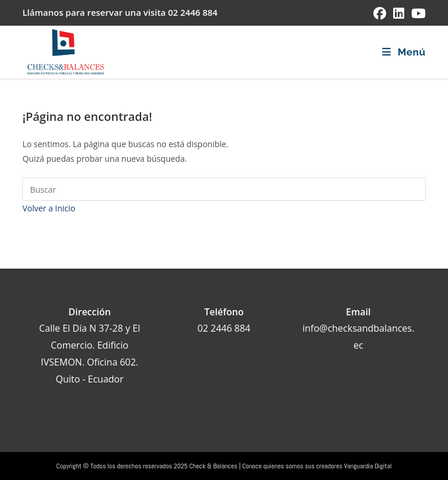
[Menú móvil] (404, 52)
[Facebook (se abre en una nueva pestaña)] (380, 13)
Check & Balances (213, 466)
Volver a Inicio (49, 208)
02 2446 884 (193, 12)
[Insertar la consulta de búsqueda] (224, 189)
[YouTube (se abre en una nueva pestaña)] (417, 13)
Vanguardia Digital (368, 466)
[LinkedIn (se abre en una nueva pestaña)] (399, 13)
